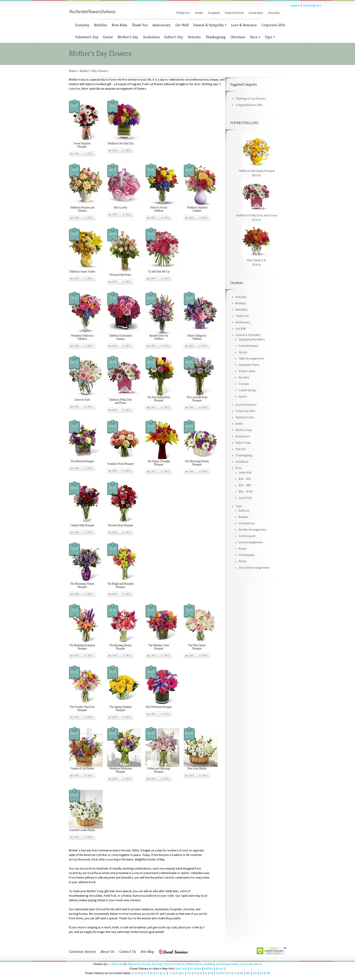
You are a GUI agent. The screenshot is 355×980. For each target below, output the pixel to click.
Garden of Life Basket (82, 768)
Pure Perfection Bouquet (159, 707)
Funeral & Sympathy (210, 25)
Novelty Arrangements (252, 530)
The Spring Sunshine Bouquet (120, 708)
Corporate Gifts (273, 25)
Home (73, 71)
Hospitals (214, 13)
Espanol (295, 6)
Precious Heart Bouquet (120, 525)
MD (248, 973)
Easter (108, 37)
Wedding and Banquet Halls (221, 964)
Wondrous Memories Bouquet (120, 770)
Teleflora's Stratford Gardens (197, 209)
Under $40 (245, 473)
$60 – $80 (245, 485)
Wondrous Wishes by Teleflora (82, 337)
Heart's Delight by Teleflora (197, 337)
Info (90, 154)
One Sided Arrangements (254, 568)
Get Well (182, 25)
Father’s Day (174, 37)
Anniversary (162, 25)
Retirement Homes (139, 964)
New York (181, 969)
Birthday (101, 25)
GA (189, 973)
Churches (274, 13)
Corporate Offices (251, 964)
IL (206, 973)
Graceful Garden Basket (82, 830)
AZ (145, 973)
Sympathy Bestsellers (252, 340)
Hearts (243, 397)
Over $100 (245, 498)
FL (183, 973)
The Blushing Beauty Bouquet (120, 647)
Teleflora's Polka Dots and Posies (120, 401)
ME (241, 973)
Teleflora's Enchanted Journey (120, 337)
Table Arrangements (251, 359)
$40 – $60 (245, 479)
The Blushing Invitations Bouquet (82, 647)
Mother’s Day (128, 37)
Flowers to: (183, 13)
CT (171, 973)
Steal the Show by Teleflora (159, 337)
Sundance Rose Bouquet (120, 464)
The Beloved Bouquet (82, 461)
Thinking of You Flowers (251, 99)
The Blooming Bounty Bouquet (197, 463)
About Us (107, 952)
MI (261, 973)
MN (268, 973)
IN (212, 973)
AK (139, 973)
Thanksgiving (216, 37)
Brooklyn (195, 969)
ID (201, 973)
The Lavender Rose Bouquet (197, 399)
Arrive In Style (82, 400)
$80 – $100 (246, 492)
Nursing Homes (162, 964)
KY (229, 973)
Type (270, 37)
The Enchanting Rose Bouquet (159, 399)
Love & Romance (244, 25)
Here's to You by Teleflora (159, 209)
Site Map (147, 952)
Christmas (238, 37)
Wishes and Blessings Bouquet (159, 770)
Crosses (244, 384)
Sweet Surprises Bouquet (82, 145)
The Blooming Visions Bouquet (82, 585)
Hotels (199, 13)
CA (157, 973)
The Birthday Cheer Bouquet (159, 647)
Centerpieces (247, 523)
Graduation (151, 37)
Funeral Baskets (248, 346)
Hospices (178, 964)
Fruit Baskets (247, 555)
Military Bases (194, 964)
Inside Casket (247, 371)
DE (177, 973)
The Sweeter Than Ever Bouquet (82, 708)
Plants (242, 561)
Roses (242, 549)
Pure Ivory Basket (197, 768)
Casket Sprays (247, 390)
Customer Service (82, 952)
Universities (256, 13)
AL (133, 973)
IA (217, 973)
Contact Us (128, 952)
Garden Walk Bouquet (82, 525)
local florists (115, 964)
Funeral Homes (234, 13)
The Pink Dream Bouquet (197, 647)
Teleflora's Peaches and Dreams (82, 209)
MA (255, 973)
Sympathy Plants (249, 365)
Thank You (140, 25)
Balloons (244, 511)
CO (164, 973)
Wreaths (244, 378)
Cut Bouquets (247, 536)
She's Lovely (120, 207)
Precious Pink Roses (120, 275)
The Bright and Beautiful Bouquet (120, 585)
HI (195, 973)
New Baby (119, 25)
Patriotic (194, 37)
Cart (76, 154)
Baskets (243, 517)
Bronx (220, 969)
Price (255, 37)
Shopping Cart (312, 6)
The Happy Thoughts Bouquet (159, 463)
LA (235, 973)
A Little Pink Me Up (158, 272)
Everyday (82, 25)
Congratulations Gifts (249, 105)
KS (223, 973)
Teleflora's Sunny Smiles (82, 272)
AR (151, 973)
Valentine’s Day (87, 37)
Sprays (243, 352)
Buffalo (209, 969)
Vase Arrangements (251, 542)
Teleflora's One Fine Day (120, 143)
